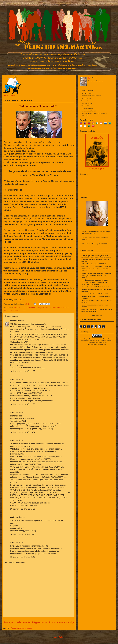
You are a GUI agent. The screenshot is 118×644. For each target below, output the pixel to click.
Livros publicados (87, 106)
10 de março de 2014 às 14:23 (23, 509)
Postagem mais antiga (62, 622)
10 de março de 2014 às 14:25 (23, 534)
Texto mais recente (87, 103)
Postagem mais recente (17, 622)
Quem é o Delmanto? (88, 91)
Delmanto (14, 321)
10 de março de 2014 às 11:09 (23, 404)
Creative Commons (106, 341)
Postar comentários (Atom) (21, 628)
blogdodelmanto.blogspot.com (97, 344)
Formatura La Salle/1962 (89, 111)
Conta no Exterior (28, 308)
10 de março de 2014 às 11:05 (23, 371)
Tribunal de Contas (19, 311)
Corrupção (40, 308)
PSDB (59, 308)
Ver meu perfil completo (95, 81)
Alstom (17, 308)
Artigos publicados (87, 108)
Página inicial (40, 622)
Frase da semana (86, 98)
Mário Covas (51, 308)
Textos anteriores (87, 101)
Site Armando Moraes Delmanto (91, 96)
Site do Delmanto (87, 93)
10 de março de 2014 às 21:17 (23, 557)
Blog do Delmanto (90, 339)
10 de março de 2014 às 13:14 (23, 432)
